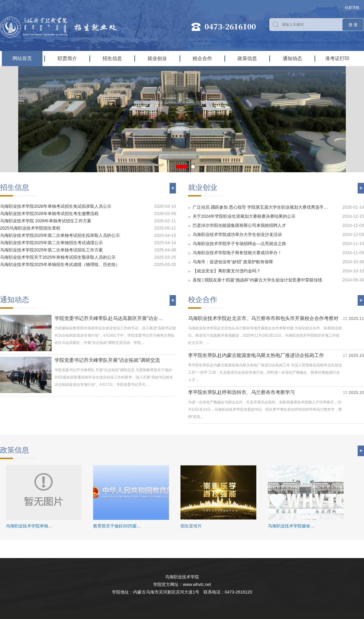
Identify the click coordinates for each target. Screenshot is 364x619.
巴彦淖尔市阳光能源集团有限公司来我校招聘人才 (239, 225)
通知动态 (292, 58)
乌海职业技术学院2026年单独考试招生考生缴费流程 (49, 214)
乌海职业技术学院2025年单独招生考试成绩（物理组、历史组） (60, 264)
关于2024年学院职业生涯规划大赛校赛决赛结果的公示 (244, 216)
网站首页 (22, 58)
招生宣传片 (191, 526)
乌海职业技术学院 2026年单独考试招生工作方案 (46, 221)
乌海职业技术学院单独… (29, 526)
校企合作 (202, 58)
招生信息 (112, 58)
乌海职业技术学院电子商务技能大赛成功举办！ (237, 253)
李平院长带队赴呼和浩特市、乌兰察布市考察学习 (241, 392)
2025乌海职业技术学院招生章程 (30, 228)
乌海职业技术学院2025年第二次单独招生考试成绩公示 (51, 243)
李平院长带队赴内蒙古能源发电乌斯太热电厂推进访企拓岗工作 (256, 355)
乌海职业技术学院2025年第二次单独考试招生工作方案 (51, 250)
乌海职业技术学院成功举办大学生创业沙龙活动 (237, 234)
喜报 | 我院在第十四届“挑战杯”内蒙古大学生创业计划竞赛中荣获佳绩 (257, 280)
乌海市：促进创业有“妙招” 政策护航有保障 (233, 262)
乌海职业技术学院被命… (291, 526)
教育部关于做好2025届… (117, 526)
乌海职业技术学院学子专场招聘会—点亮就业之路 (239, 244)
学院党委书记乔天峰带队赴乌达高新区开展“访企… (109, 318)
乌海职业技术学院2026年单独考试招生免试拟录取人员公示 (56, 206)
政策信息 (247, 58)
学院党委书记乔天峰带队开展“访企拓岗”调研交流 (107, 360)
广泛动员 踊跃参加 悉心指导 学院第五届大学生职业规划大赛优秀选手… (260, 207)
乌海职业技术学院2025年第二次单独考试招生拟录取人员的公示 (60, 235)
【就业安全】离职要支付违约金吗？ (227, 271)
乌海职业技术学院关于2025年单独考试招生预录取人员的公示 (58, 257)
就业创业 (157, 58)
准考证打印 (337, 58)
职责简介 (67, 58)
